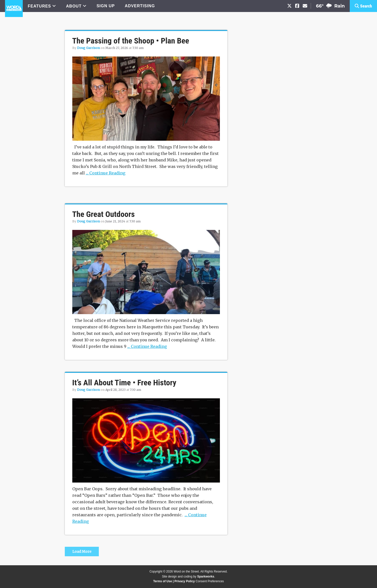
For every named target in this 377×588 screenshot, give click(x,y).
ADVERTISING (140, 6)
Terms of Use (162, 581)
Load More (82, 552)
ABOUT (74, 6)
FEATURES (39, 6)
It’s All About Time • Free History (124, 383)
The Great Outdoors (104, 214)
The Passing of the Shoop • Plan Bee (131, 41)
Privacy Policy (184, 581)
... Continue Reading (106, 173)
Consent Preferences (210, 581)
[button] (363, 6)
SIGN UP (106, 6)
